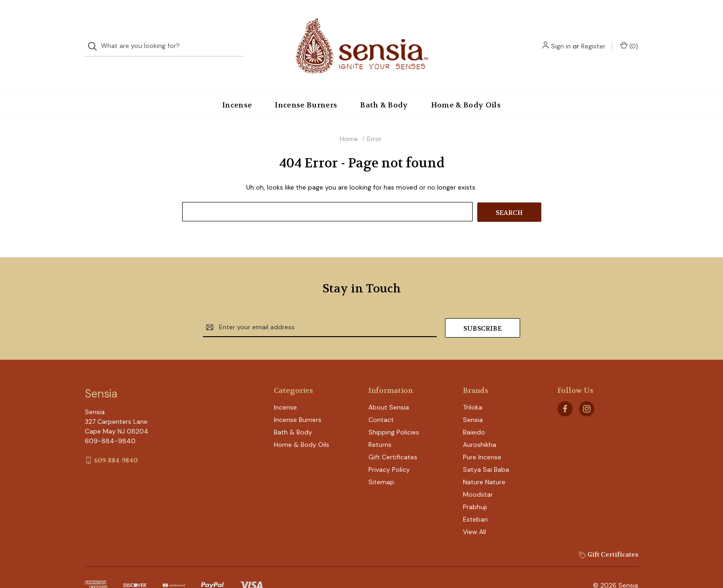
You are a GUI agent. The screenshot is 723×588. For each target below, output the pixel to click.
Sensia (473, 400)
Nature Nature (484, 463)
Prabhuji (475, 487)
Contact (381, 400)
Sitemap (381, 463)
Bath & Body (384, 86)
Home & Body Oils (466, 86)
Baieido (474, 413)
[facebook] (565, 389)
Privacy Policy (389, 450)
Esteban (475, 500)
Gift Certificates (393, 438)
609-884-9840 (116, 440)
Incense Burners (306, 86)
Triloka (473, 388)
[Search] (95, 37)
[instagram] (587, 389)
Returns (380, 425)
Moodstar (478, 475)
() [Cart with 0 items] (629, 37)
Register (593, 37)
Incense (237, 86)
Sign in (561, 37)
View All (474, 512)
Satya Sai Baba (486, 450)
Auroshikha (480, 425)
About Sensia (389, 388)
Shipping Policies (394, 413)
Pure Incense (482, 438)
